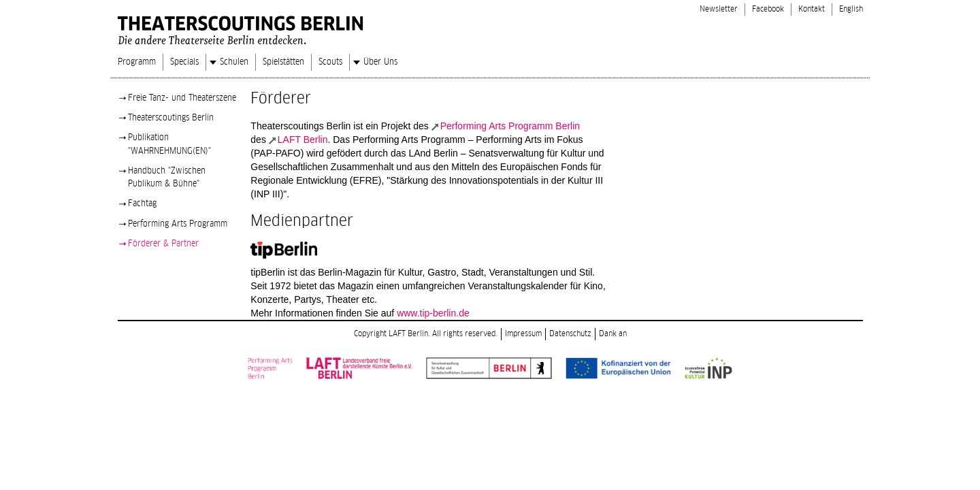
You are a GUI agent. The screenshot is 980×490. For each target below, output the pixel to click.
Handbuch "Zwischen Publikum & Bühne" (167, 177)
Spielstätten (283, 62)
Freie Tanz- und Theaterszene (182, 98)
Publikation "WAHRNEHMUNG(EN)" (169, 144)
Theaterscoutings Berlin (171, 118)
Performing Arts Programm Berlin (510, 126)
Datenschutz (570, 334)
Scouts (330, 62)
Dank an (613, 334)
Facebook (768, 9)
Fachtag (142, 203)
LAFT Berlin (303, 140)
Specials (184, 62)
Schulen (234, 62)
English (851, 9)
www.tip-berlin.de (433, 313)
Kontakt (812, 9)
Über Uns (380, 62)
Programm (137, 62)
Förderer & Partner (163, 244)
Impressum (523, 334)
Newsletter (719, 9)
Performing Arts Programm (178, 224)
